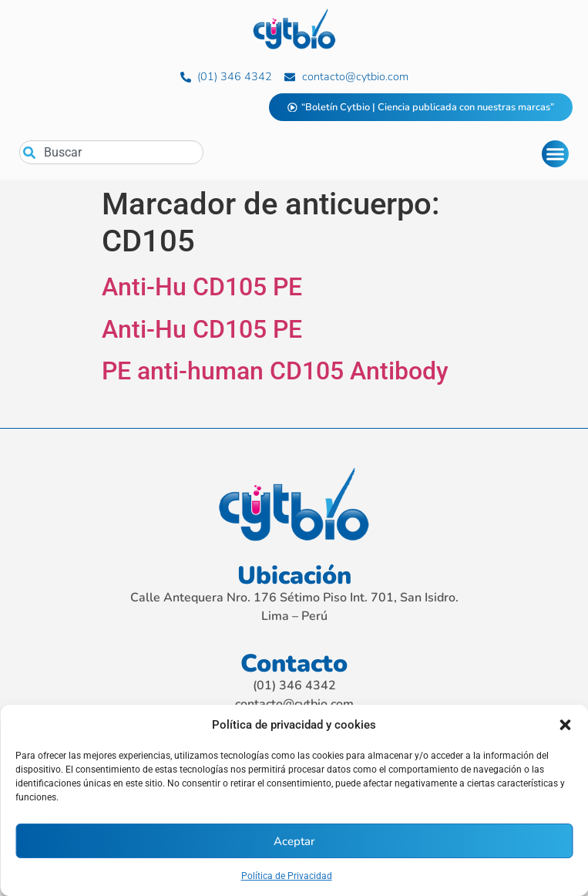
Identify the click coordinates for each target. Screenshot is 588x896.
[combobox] (111, 152)
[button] (565, 725)
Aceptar (294, 841)
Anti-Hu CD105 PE (202, 287)
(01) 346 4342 (294, 685)
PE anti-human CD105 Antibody (275, 371)
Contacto (294, 664)
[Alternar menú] (555, 154)
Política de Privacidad (287, 876)
